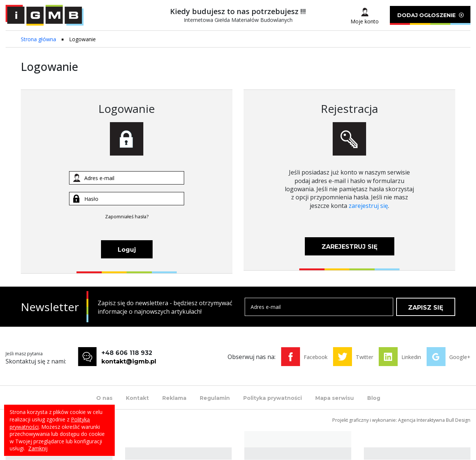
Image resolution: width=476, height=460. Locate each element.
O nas (104, 398)
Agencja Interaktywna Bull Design (434, 420)
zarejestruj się (368, 206)
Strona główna (38, 39)
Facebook (316, 357)
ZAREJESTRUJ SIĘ (350, 247)
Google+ (460, 357)
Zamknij (38, 448)
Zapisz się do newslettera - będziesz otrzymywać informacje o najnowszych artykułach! (165, 307)
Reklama (174, 398)
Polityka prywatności (273, 398)
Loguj (127, 250)
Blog (374, 398)
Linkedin (411, 357)
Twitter (364, 357)
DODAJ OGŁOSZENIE (430, 18)
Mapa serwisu (335, 398)
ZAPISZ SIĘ (426, 308)
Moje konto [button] (365, 21)
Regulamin (215, 398)
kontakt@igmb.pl (129, 361)
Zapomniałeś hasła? (127, 217)
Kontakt (137, 398)
